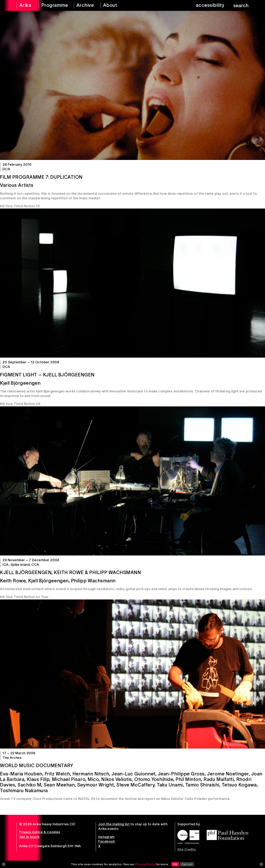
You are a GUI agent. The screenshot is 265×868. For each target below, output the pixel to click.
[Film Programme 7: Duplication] (132, 85)
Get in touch (29, 837)
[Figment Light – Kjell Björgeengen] (132, 283)
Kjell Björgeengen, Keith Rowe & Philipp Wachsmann (70, 572)
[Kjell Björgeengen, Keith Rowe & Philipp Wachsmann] (132, 481)
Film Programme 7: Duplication (41, 177)
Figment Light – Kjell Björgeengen (47, 375)
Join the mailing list (114, 824)
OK (175, 864)
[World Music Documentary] (132, 674)
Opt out (187, 864)
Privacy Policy (145, 864)
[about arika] (115, 5)
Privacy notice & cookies (40, 832)
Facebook (107, 841)
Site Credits (187, 849)
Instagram (106, 837)
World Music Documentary (37, 765)
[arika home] (25, 5)
